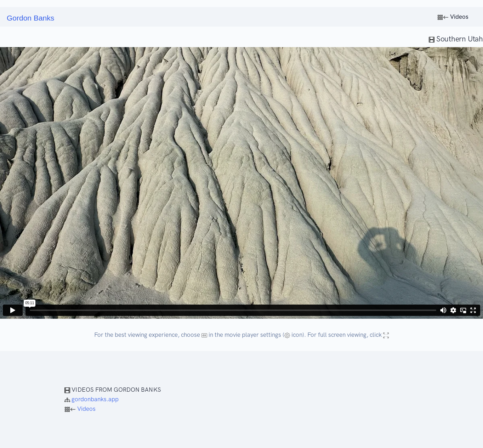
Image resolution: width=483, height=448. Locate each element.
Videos (453, 17)
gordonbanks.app (92, 399)
